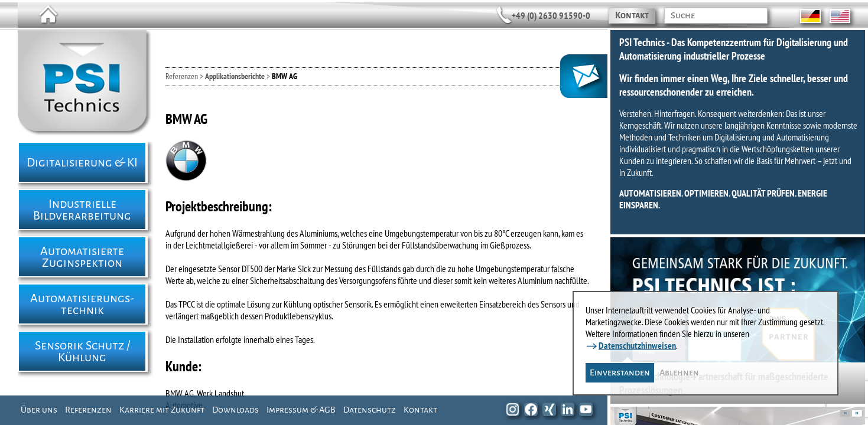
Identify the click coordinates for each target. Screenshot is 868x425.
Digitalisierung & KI (82, 162)
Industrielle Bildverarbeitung (82, 210)
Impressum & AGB (301, 410)
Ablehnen (679, 372)
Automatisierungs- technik (82, 304)
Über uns (39, 410)
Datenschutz (370, 410)
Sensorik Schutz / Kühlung (82, 351)
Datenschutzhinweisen (637, 345)
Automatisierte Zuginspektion (82, 257)
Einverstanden (620, 372)
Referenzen (88, 410)
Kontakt (632, 15)
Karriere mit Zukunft (162, 410)
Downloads (235, 410)
